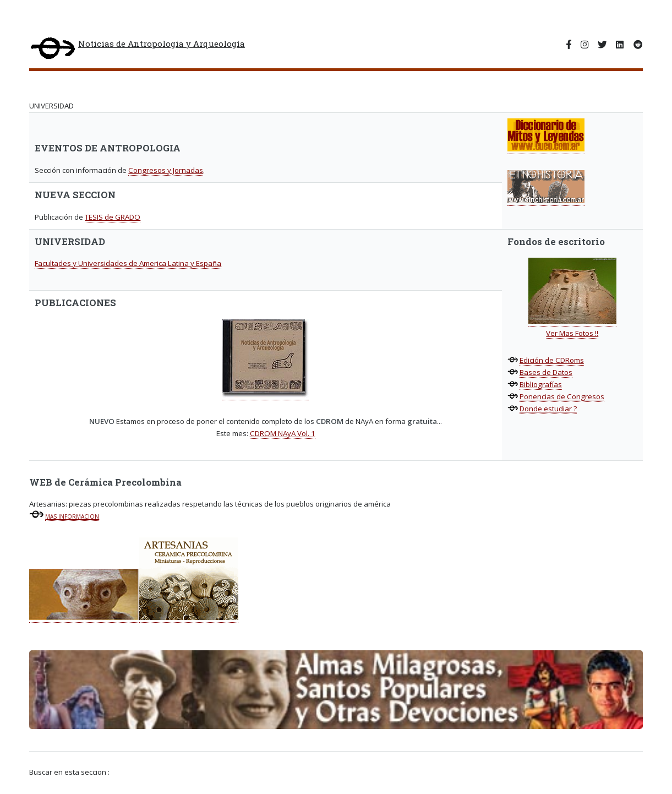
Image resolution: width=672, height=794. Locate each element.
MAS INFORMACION (72, 516)
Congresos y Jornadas (166, 170)
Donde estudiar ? (548, 409)
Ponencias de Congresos (562, 396)
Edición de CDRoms (552, 360)
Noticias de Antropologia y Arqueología (137, 49)
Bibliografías (541, 384)
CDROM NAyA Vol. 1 (283, 433)
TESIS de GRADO (113, 217)
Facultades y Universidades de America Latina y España (128, 263)
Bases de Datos (546, 372)
